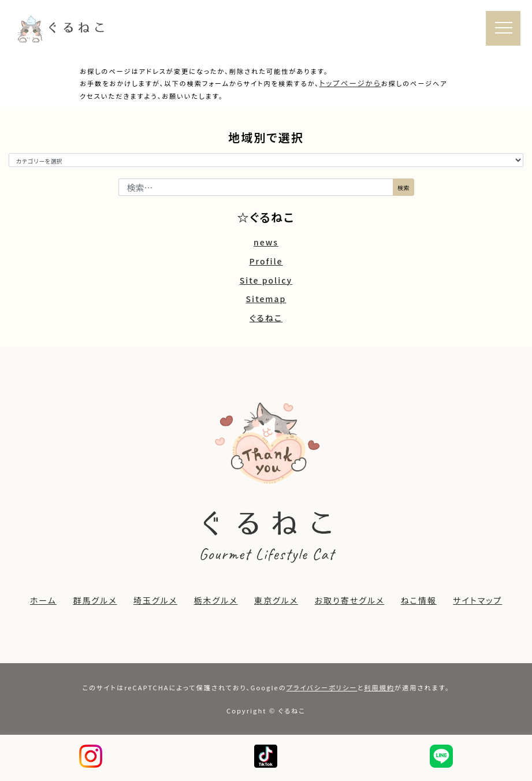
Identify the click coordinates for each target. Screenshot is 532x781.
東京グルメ (276, 600)
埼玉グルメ (155, 600)
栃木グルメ (216, 600)
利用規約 (379, 687)
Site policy (266, 280)
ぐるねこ (266, 318)
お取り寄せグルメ (350, 600)
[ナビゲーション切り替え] (503, 29)
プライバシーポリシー (322, 687)
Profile (266, 261)
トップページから (350, 83)
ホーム (43, 600)
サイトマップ (477, 600)
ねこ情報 (419, 600)
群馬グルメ (95, 600)
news (266, 242)
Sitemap (266, 299)
